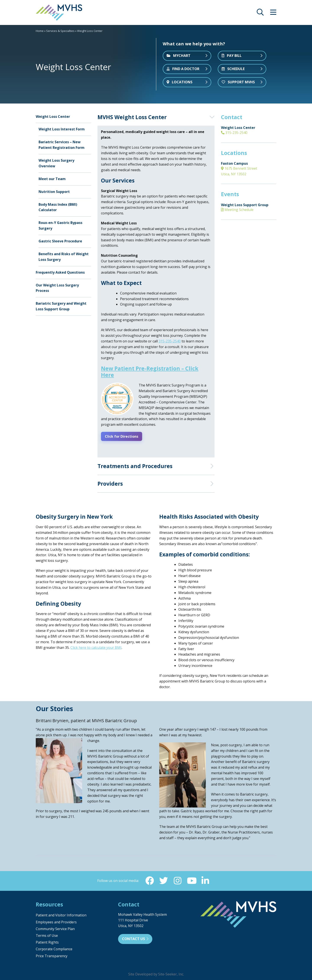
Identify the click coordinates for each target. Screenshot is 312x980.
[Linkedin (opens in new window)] (205, 880)
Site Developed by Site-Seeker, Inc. (156, 973)
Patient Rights (47, 942)
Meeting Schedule (237, 210)
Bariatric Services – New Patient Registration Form (62, 145)
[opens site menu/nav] (273, 13)
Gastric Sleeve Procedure (60, 241)
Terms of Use (47, 935)
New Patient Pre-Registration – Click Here (150, 372)
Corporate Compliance (54, 949)
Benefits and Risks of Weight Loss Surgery (64, 257)
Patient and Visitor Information (61, 915)
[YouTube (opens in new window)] (191, 880)
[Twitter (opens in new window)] (164, 880)
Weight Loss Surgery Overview (56, 163)
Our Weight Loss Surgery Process (57, 288)
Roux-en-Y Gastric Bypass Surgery (60, 225)
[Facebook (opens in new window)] (150, 880)
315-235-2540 (234, 133)
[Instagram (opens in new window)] (177, 880)
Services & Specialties (60, 31)
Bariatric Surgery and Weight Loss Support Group (61, 306)
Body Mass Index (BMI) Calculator (58, 207)
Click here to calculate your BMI (96, 647)
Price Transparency (52, 955)
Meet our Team (52, 179)
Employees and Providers (56, 921)
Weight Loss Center (53, 117)
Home (40, 31)
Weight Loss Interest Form (62, 129)
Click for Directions (123, 436)
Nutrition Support (54, 192)
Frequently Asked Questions (60, 272)
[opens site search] (260, 13)
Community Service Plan (55, 928)
